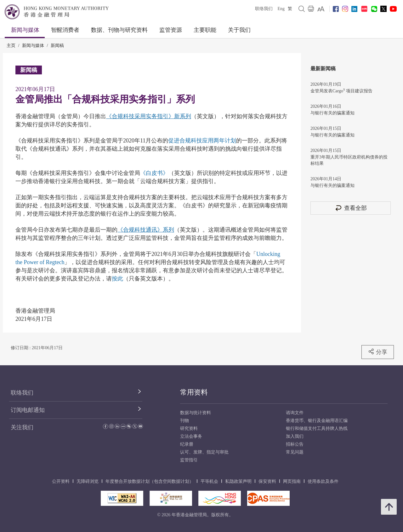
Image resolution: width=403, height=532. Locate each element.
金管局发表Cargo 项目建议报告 (341, 90)
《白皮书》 (154, 173)
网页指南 (292, 481)
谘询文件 (295, 413)
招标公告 (295, 444)
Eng (281, 9)
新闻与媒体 (25, 30)
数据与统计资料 (196, 413)
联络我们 (264, 9)
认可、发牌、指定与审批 (204, 452)
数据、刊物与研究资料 (119, 30)
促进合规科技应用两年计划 (202, 141)
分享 (378, 352)
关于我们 (239, 30)
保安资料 (267, 481)
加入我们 (295, 436)
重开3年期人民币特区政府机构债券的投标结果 (349, 160)
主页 (11, 46)
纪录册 (187, 444)
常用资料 (194, 392)
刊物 (184, 421)
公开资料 (61, 481)
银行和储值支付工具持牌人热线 (317, 428)
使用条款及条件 (323, 481)
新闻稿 (57, 46)
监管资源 (171, 30)
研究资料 (189, 428)
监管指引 (189, 460)
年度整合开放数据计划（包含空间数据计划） (150, 481)
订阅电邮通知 (28, 410)
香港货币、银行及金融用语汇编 (317, 421)
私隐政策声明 (238, 481)
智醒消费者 (65, 30)
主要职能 (205, 30)
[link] (321, 9)
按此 (117, 279)
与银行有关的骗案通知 (332, 113)
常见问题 (295, 452)
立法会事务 (191, 436)
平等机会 (209, 481)
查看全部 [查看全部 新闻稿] (351, 208)
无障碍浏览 (88, 481)
